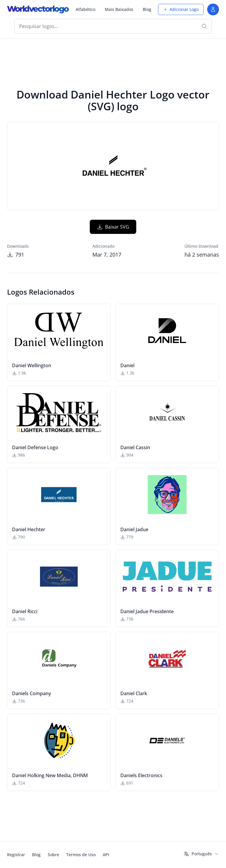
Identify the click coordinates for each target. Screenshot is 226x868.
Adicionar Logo (181, 9)
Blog (147, 9)
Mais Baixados (119, 9)
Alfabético (85, 9)
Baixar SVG (113, 227)
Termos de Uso (81, 855)
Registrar (16, 855)
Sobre (53, 855)
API (106, 855)
